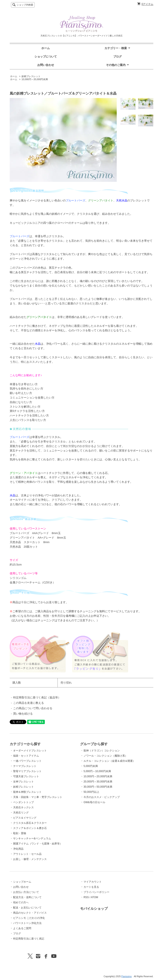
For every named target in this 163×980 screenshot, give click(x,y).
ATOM (95, 897)
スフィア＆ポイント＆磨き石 (30, 828)
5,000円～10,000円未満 (97, 771)
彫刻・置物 (20, 833)
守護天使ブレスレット (26, 776)
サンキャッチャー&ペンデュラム (32, 838)
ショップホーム (22, 882)
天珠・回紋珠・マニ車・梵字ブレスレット (38, 797)
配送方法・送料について (27, 897)
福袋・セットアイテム (26, 756)
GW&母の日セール (94, 802)
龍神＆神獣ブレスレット (27, 792)
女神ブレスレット (23, 782)
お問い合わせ (46, 65)
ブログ (117, 57)
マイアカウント (93, 882)
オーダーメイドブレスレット (30, 751)
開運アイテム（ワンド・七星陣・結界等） (38, 844)
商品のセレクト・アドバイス (30, 913)
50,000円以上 (91, 792)
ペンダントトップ (23, 802)
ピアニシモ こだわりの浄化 (29, 918)
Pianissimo (126, 976)
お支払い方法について (26, 892)
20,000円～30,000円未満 (98, 782)
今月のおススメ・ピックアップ (102, 797)
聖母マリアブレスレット (27, 771)
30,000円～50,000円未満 (98, 787)
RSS (86, 897)
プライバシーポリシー (96, 892)
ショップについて (46, 57)
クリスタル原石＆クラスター (30, 823)
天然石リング (21, 813)
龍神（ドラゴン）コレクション (102, 751)
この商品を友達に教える (29, 703)
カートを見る (91, 887)
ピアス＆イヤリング (25, 818)
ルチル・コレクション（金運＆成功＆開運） (109, 761)
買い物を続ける (23, 714)
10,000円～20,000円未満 (35, 79)
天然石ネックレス (23, 807)
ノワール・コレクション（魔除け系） (106, 756)
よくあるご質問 (22, 928)
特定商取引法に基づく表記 (29, 939)
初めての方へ (21, 902)
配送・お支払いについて (27, 908)
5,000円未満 (91, 766)
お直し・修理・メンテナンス (30, 859)
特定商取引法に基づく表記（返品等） (37, 697)
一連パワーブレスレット (27, 761)
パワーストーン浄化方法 (27, 923)
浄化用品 (18, 849)
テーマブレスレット (25, 766)
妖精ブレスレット (31, 76)
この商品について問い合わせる (33, 708)
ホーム (46, 48)
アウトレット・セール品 (27, 854)
